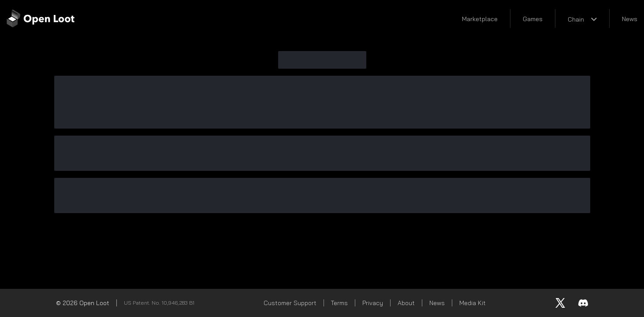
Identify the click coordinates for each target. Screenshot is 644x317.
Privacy (373, 303)
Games (533, 19)
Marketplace (480, 19)
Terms (339, 303)
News (630, 19)
